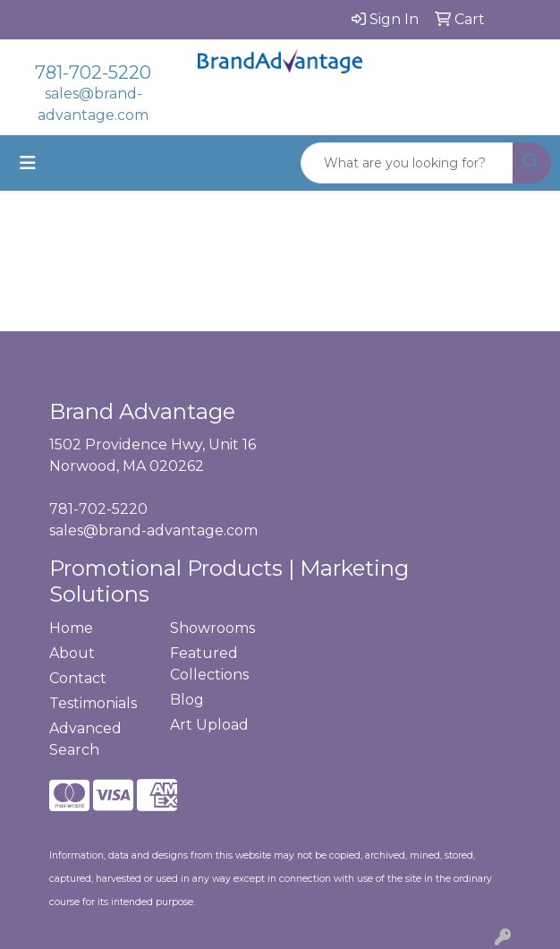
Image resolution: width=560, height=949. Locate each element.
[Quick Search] (407, 163)
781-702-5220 (93, 73)
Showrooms (212, 628)
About (72, 653)
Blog (187, 700)
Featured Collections (209, 664)
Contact (78, 678)
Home (71, 628)
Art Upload (209, 725)
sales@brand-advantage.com (153, 530)
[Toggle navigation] (28, 163)
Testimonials (93, 703)
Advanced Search (85, 739)
